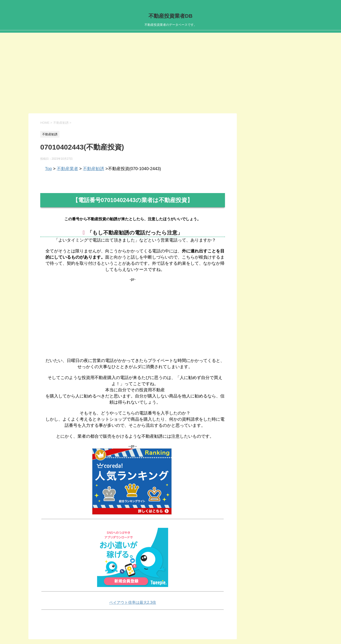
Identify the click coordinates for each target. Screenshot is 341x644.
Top (48, 169)
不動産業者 (67, 169)
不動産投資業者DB (170, 16)
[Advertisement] (170, 78)
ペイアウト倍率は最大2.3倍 (133, 602)
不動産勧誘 (94, 169)
